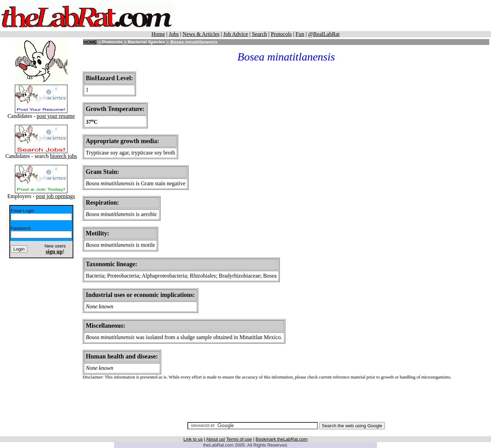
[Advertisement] (341, 16)
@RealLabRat (324, 34)
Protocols (281, 34)
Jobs (174, 34)
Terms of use (239, 439)
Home (158, 34)
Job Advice (236, 34)
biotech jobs (64, 156)
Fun (300, 34)
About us (215, 439)
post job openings (55, 196)
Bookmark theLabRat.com (281, 439)
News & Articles (201, 34)
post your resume (56, 116)
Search (259, 34)
